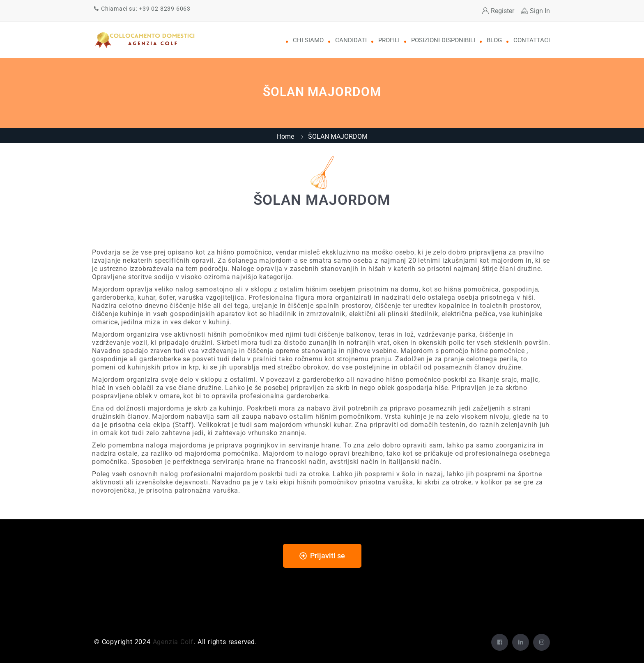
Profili (389, 40)
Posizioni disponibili (443, 40)
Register (498, 11)
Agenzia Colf (173, 642)
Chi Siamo (308, 40)
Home (285, 136)
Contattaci (532, 40)
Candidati (351, 40)
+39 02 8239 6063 (165, 9)
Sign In (536, 11)
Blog (494, 40)
